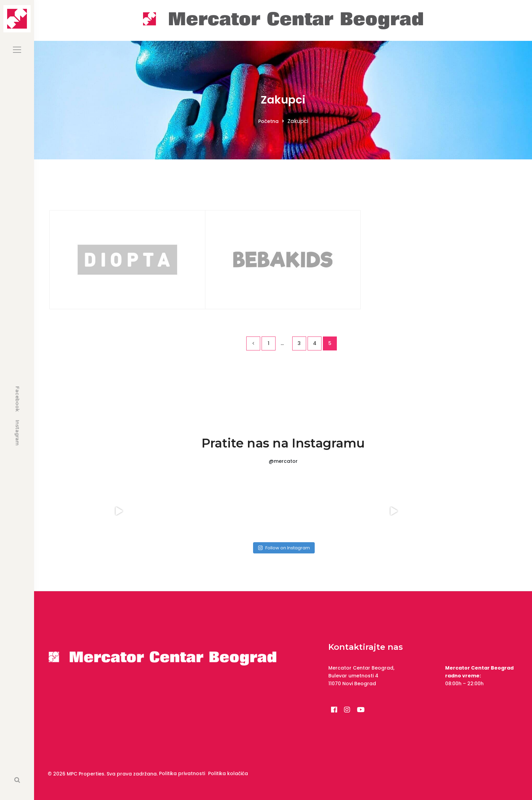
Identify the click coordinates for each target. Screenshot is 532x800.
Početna (268, 121)
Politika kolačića (228, 773)
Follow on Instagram (284, 548)
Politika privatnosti (182, 773)
